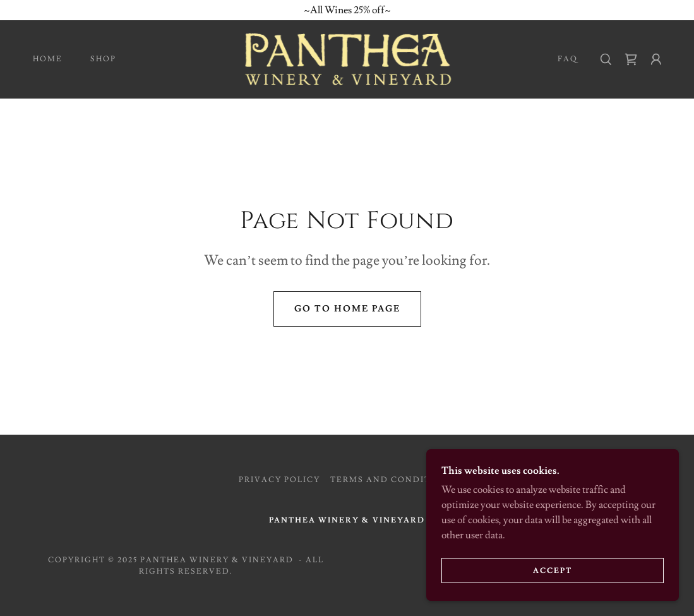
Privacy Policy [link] (279, 480)
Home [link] (48, 59)
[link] (347, 57)
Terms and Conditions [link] (393, 480)
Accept (553, 571)
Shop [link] (103, 59)
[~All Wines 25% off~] (347, 10)
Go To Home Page (347, 309)
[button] (656, 59)
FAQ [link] (568, 59)
